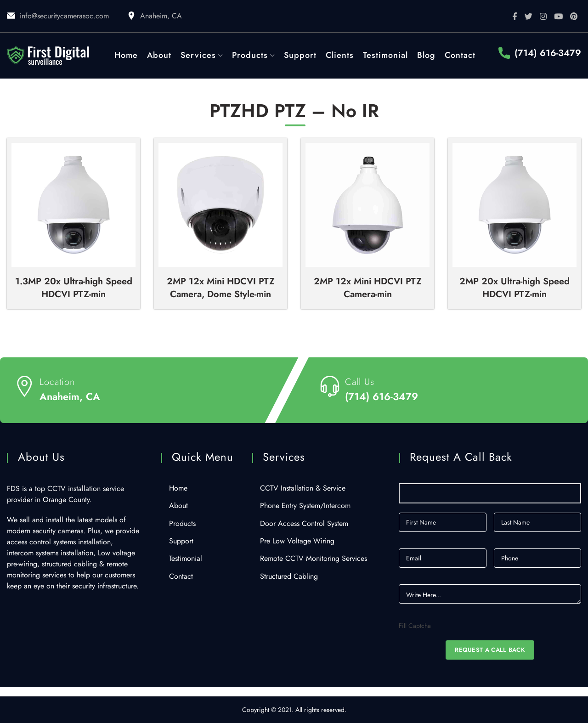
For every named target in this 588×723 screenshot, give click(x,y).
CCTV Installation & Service (303, 488)
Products (182, 524)
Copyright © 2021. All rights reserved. (294, 710)
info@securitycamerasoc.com (64, 16)
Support (181, 541)
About (178, 506)
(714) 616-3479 (548, 53)
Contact (181, 576)
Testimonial (186, 559)
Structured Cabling (289, 576)
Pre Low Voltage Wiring (297, 541)
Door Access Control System (304, 524)
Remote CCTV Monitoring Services (314, 559)
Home (178, 488)
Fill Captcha (415, 626)
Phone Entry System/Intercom (305, 506)
